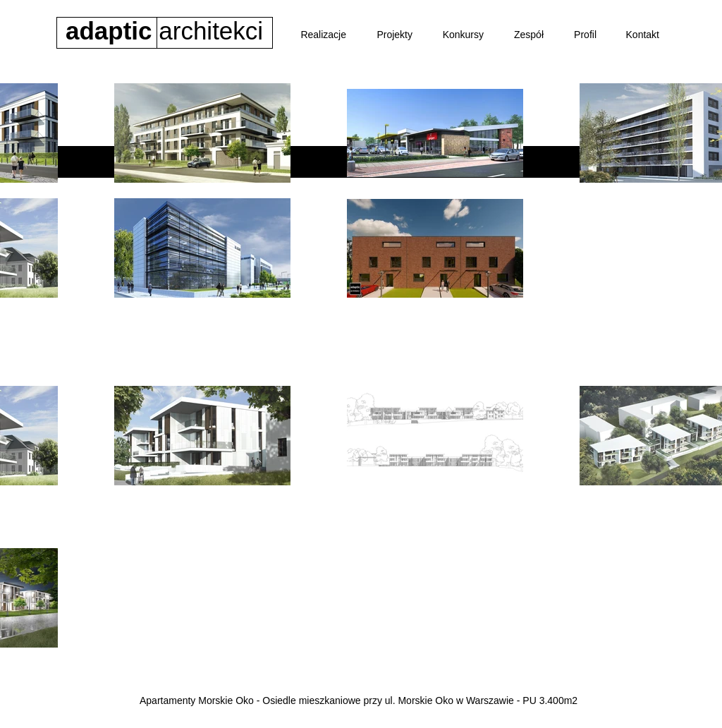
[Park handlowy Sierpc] (577, 332)
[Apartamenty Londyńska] (160, 332)
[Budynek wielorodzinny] (465, 332)
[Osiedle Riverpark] (55, 332)
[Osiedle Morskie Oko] (272, 332)
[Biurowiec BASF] (363, 332)
